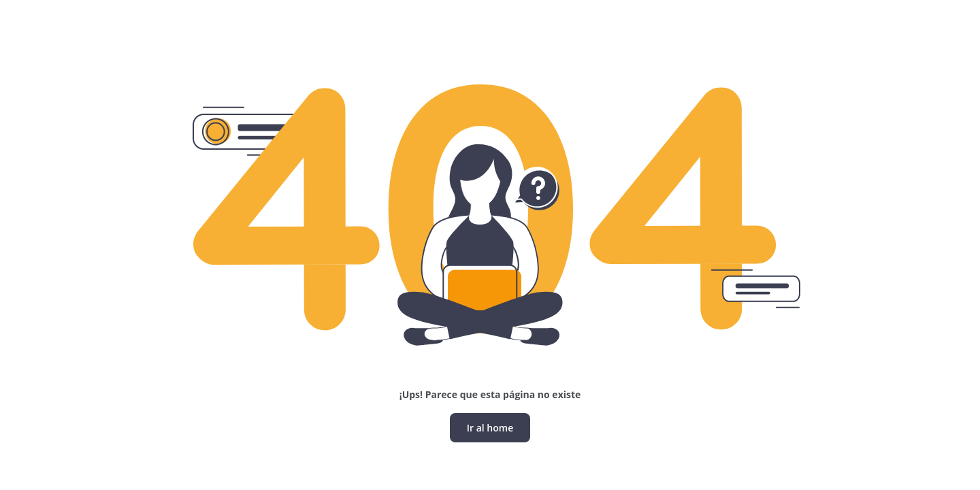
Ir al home (490, 428)
